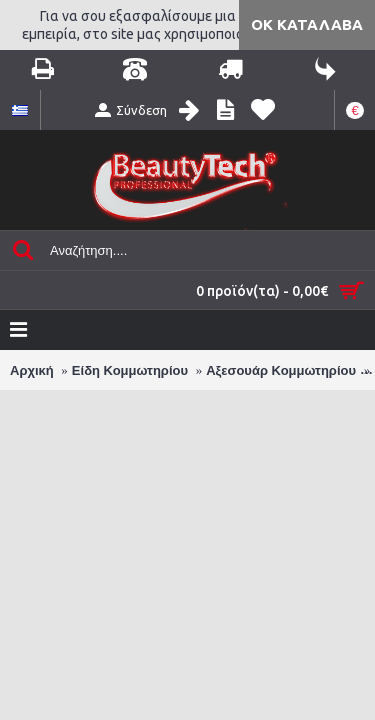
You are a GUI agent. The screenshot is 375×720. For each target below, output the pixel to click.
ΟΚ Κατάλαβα (307, 24)
